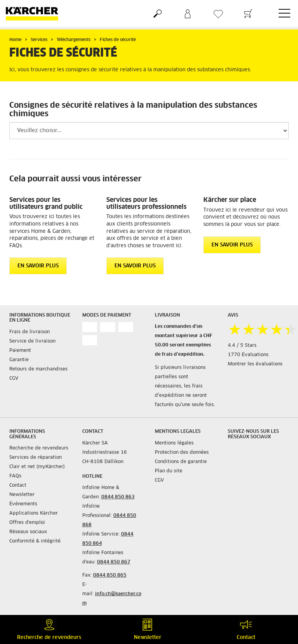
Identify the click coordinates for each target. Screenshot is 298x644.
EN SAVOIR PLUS (38, 266)
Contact (18, 486)
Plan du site (169, 471)
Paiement (20, 351)
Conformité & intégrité (35, 541)
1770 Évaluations (248, 355)
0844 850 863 (118, 497)
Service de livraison (32, 341)
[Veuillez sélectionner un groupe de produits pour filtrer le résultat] (149, 131)
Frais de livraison (29, 332)
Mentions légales (174, 443)
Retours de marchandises (38, 369)
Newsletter (22, 495)
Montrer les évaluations (255, 364)
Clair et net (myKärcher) (37, 467)
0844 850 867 (114, 562)
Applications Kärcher (34, 513)
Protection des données (182, 453)
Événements (23, 504)
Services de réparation (36, 458)
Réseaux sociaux (28, 532)
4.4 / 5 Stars (242, 346)
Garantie (19, 360)
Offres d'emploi (27, 523)
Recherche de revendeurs (39, 448)
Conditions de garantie (181, 462)
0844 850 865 (110, 575)
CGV (14, 379)
